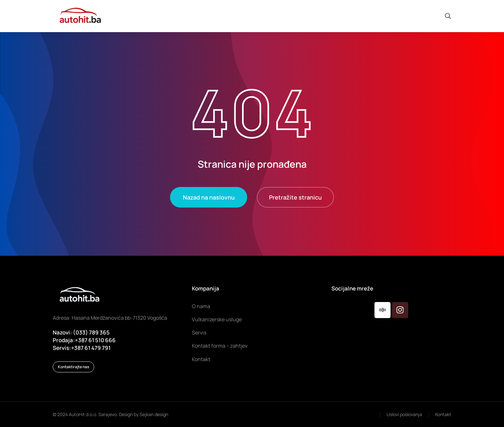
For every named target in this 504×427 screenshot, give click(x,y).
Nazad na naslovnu (209, 197)
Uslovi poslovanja (404, 414)
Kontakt (443, 414)
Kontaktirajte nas (73, 367)
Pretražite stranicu (295, 197)
